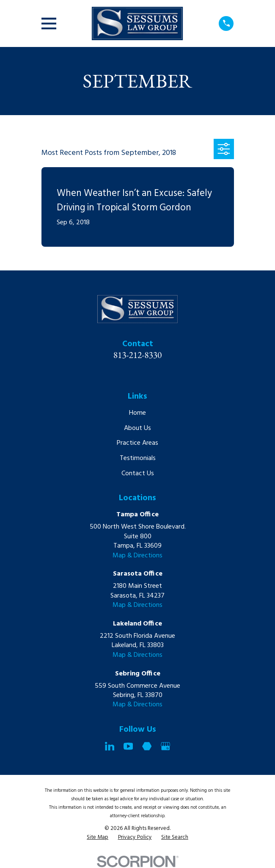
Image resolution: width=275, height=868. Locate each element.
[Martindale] (147, 746)
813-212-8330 (138, 355)
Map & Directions (137, 556)
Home (137, 413)
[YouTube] (128, 746)
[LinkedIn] (110, 746)
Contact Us (138, 474)
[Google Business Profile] (165, 746)
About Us (137, 428)
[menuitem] (98, 838)
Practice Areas (137, 443)
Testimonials (138, 458)
